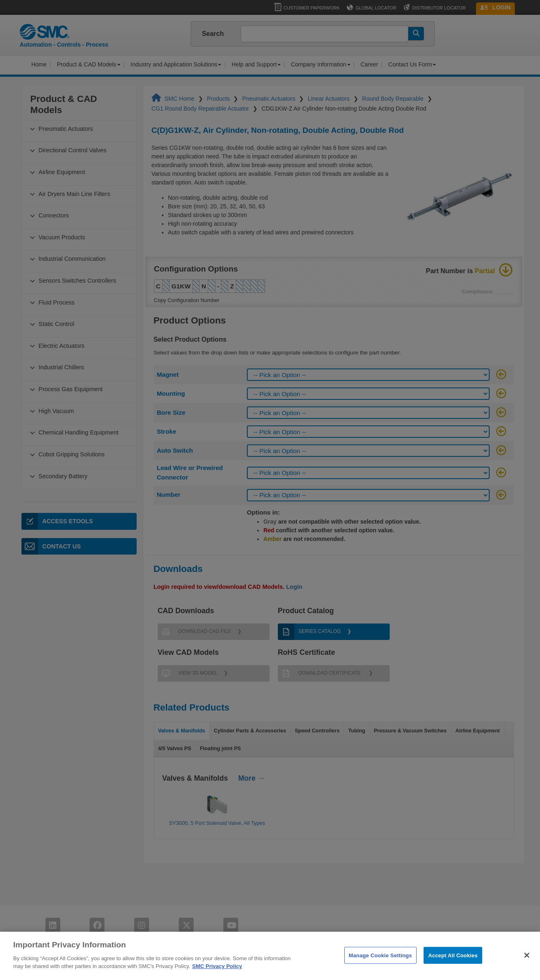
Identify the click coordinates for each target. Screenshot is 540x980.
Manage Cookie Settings (380, 965)
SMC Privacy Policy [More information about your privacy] (217, 976)
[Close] (527, 964)
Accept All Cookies (453, 965)
